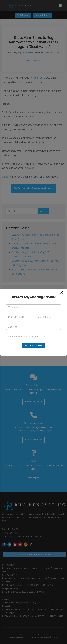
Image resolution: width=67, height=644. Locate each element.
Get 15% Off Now (33, 346)
